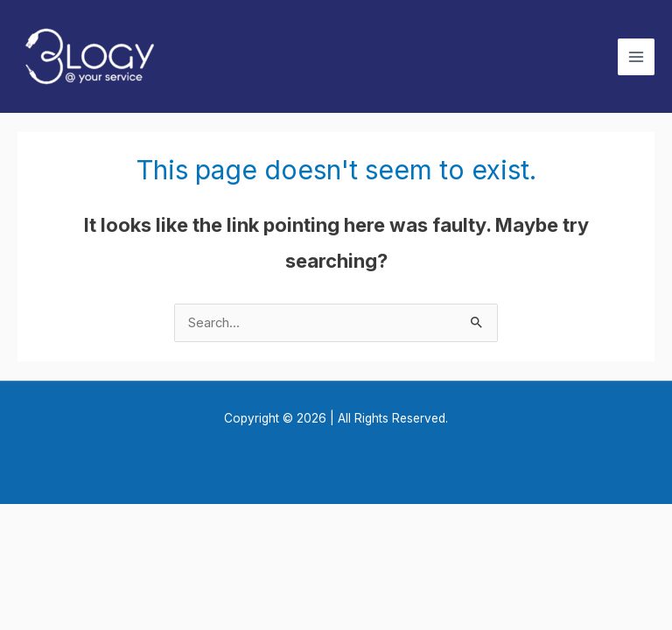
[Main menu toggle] (636, 57)
